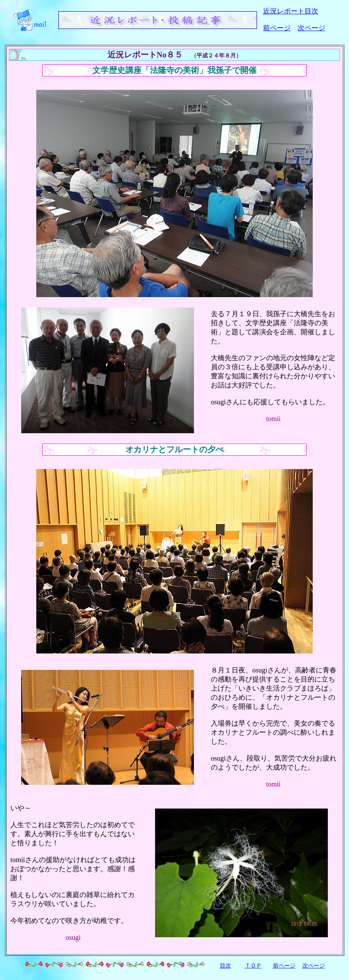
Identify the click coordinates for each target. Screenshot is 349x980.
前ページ (277, 28)
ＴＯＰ (253, 966)
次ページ (311, 28)
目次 (225, 966)
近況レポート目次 (291, 11)
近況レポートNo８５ (145, 55)
